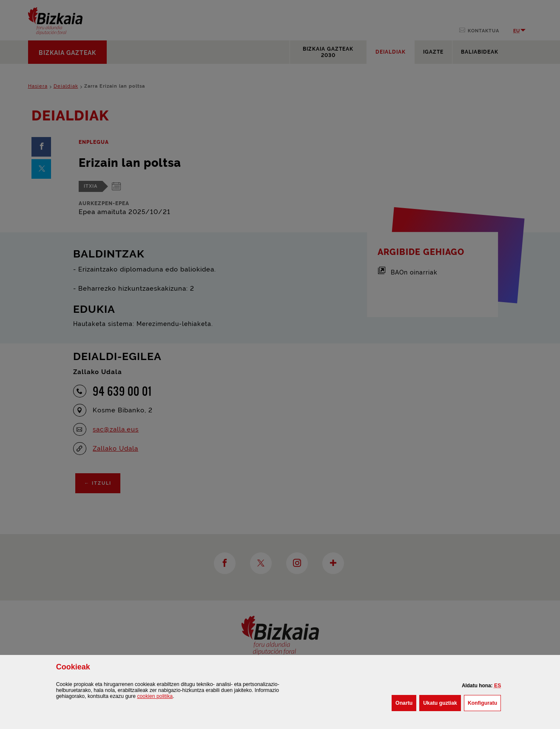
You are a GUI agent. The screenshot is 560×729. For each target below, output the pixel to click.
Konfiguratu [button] (484, 702)
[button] (497, 686)
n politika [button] (155, 696)
